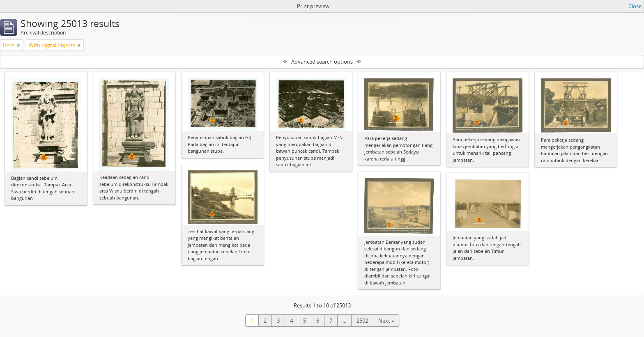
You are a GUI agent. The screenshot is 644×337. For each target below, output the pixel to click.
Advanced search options (322, 62)
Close (635, 6)
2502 (362, 321)
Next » (386, 321)
